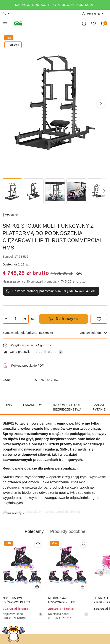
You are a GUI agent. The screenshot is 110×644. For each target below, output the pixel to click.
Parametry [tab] (33, 405)
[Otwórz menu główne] (5, 24)
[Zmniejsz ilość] (6, 319)
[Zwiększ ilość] (25, 319)
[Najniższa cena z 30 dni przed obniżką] (41, 614)
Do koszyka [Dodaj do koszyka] (64, 319)
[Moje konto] (93, 14)
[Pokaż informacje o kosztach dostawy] (61, 352)
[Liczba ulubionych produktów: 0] (93, 24)
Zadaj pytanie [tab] (99, 407)
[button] (101, 104)
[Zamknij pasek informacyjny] (105, 5)
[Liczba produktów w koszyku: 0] (102, 24)
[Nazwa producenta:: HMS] (10, 215)
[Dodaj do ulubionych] (99, 319)
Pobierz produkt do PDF (23, 366)
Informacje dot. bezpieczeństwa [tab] (67, 407)
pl (7, 14)
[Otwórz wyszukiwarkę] (84, 24)
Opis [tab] (8, 405)
